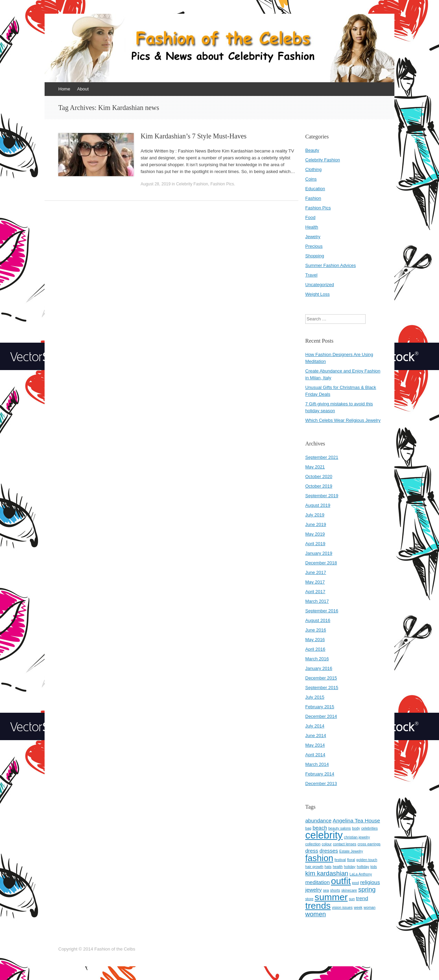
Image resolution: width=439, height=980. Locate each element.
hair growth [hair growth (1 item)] (314, 867)
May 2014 (315, 745)
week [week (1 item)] (358, 907)
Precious (314, 246)
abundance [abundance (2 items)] (318, 820)
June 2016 (316, 630)
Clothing (313, 169)
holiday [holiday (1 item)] (350, 867)
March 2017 (317, 601)
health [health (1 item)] (338, 867)
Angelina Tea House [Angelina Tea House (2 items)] (356, 820)
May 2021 (315, 467)
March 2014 (317, 764)
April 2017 (315, 592)
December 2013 (321, 783)
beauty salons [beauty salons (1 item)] (340, 828)
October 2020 (319, 476)
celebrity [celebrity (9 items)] (324, 835)
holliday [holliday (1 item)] (363, 867)
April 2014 (315, 755)
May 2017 (315, 582)
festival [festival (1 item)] (340, 860)
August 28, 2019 (156, 184)
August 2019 (318, 505)
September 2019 (322, 496)
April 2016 (315, 649)
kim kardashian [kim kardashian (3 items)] (327, 873)
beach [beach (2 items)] (320, 828)
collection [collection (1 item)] (313, 844)
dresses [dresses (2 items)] (329, 851)
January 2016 (319, 668)
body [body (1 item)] (356, 828)
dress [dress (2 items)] (312, 851)
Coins (311, 179)
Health (312, 227)
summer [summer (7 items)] (331, 897)
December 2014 (321, 716)
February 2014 (320, 774)
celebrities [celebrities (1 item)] (369, 828)
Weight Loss (317, 294)
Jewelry (313, 237)
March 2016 (317, 659)
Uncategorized (320, 285)
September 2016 (322, 611)
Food (310, 217)
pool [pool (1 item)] (355, 883)
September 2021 (322, 457)
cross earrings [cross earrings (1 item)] (369, 844)
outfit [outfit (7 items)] (341, 881)
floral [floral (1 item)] (351, 860)
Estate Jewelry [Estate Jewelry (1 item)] (351, 851)
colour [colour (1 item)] (327, 844)
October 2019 (319, 486)
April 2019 (315, 544)
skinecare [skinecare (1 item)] (349, 890)
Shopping (315, 256)
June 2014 (316, 736)
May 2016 (315, 640)
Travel (311, 275)
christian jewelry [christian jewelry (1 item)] (357, 837)
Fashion (313, 198)
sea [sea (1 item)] (326, 890)
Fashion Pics (222, 184)
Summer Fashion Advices (330, 265)
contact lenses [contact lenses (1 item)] (345, 844)
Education (315, 189)
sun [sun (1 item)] (352, 899)
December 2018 (321, 563)
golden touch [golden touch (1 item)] (367, 860)
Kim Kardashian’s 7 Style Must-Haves (194, 136)
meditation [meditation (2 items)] (317, 882)
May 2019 (315, 534)
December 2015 (321, 678)
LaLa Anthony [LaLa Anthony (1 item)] (361, 874)
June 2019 (316, 524)
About (83, 89)
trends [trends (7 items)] (318, 906)
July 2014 (315, 726)
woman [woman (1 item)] (369, 907)
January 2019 (319, 553)
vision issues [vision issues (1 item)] (342, 907)
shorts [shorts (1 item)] (335, 890)
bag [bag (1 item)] (308, 828)
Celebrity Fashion (192, 184)
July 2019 (315, 515)
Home (64, 89)
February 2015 (320, 707)
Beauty (312, 150)
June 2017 (316, 572)
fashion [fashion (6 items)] (319, 858)
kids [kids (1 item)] (374, 867)
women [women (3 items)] (316, 914)
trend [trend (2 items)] (362, 898)
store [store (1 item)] (309, 899)
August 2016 (318, 620)
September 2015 (322, 688)
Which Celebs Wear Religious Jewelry (343, 420)
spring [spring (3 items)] (367, 889)
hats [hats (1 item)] (328, 867)
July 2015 (315, 697)
